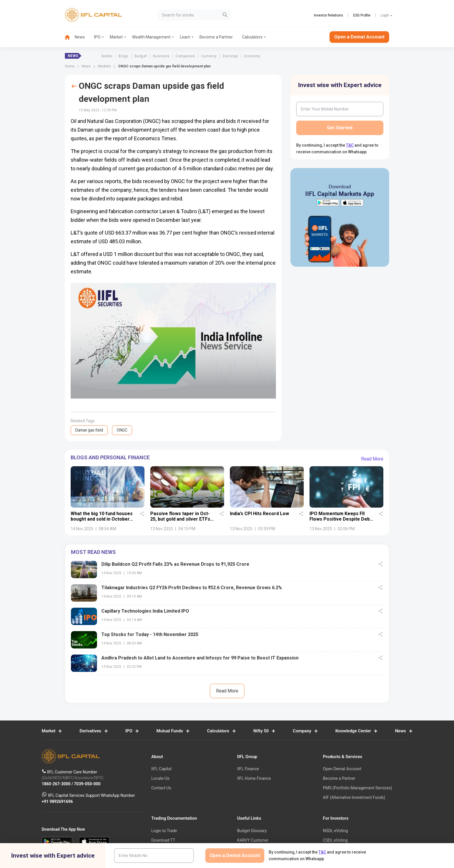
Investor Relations (328, 15)
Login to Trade (164, 831)
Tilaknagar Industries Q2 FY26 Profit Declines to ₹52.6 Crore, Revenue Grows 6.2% (192, 588)
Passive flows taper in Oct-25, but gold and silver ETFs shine (180, 519)
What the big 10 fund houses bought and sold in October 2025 (102, 519)
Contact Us (161, 788)
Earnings (231, 56)
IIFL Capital (161, 769)
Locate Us (160, 779)
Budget (141, 56)
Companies (185, 56)
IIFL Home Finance (254, 779)
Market (116, 37)
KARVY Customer (253, 840)
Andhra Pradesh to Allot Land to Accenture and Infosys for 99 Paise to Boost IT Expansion (200, 658)
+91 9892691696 (57, 801)
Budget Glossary (252, 831)
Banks (107, 56)
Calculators (252, 37)
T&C (350, 145)
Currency (209, 56)
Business (161, 56)
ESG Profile (362, 15)
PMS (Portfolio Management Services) (357, 788)
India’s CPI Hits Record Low (259, 513)
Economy (252, 56)
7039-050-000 (87, 784)
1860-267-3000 (57, 784)
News (80, 37)
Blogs (123, 56)
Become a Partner (216, 37)
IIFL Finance (248, 769)
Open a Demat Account (359, 37)
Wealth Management (151, 37)
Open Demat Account (342, 769)
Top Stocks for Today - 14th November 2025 (150, 634)
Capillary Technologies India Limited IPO (145, 611)
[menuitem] (70, 37)
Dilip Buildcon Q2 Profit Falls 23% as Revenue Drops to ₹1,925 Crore (175, 564)
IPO (97, 37)
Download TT (163, 840)
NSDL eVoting (335, 831)
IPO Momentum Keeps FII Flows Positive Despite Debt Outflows (340, 519)
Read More (372, 459)
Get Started (340, 128)
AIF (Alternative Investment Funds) (354, 797)
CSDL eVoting (335, 840)
